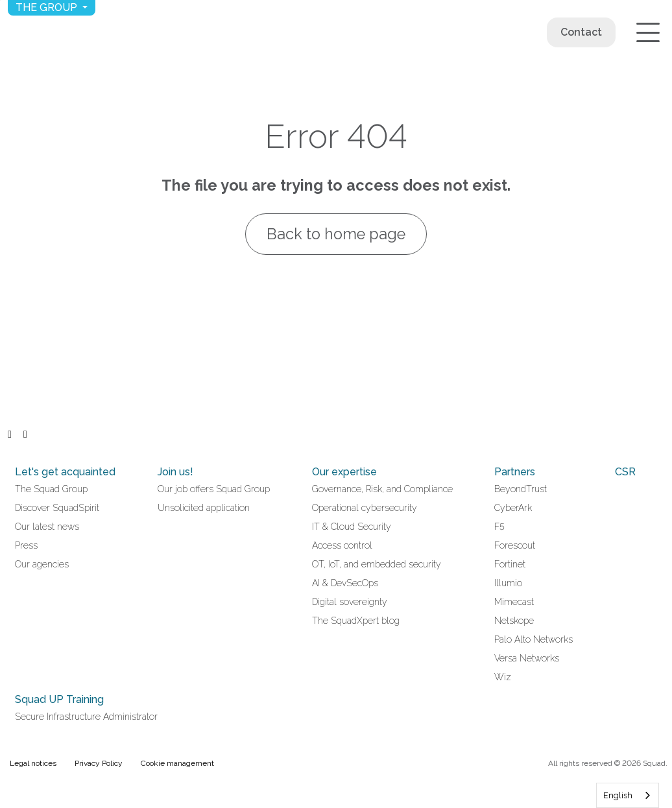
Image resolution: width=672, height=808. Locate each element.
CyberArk (513, 508)
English (618, 795)
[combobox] (628, 795)
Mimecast (514, 602)
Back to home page (336, 234)
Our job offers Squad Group (214, 489)
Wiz (503, 677)
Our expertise (344, 472)
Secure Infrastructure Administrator (86, 717)
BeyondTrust (521, 489)
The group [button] (48, 7)
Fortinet (510, 564)
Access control (342, 545)
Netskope (514, 621)
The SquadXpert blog (356, 621)
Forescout (515, 545)
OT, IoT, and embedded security (377, 564)
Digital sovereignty (350, 602)
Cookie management (177, 763)
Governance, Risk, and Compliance (382, 489)
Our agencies (42, 564)
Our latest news (47, 527)
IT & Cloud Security (352, 527)
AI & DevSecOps (345, 583)
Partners (515, 472)
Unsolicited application (204, 508)
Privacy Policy (99, 763)
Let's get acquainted (65, 472)
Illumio (508, 583)
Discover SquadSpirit (57, 508)
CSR (625, 472)
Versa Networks (527, 658)
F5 (499, 527)
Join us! (175, 472)
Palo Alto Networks (534, 639)
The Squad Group (51, 489)
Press (26, 545)
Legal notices (33, 763)
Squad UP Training (59, 699)
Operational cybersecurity (365, 508)
